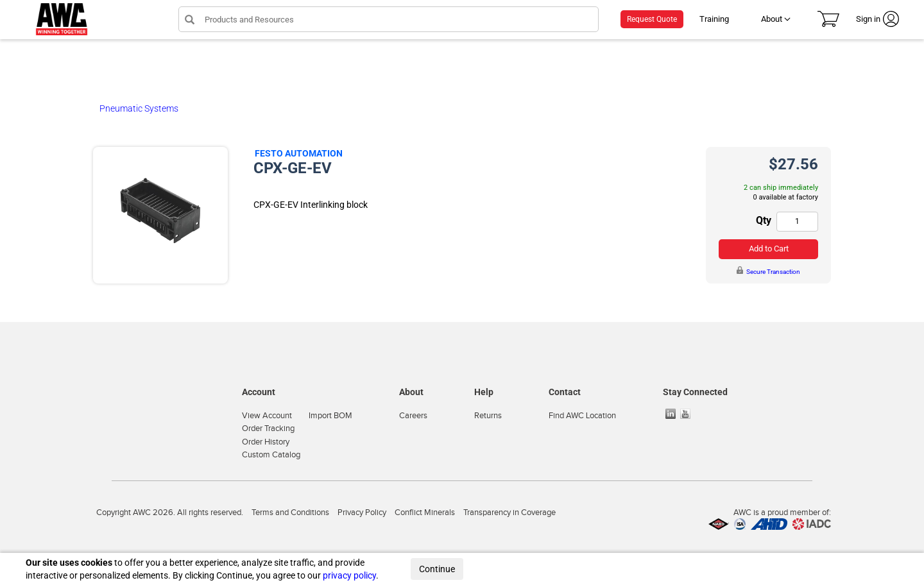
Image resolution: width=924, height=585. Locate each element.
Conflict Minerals (425, 513)
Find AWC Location (582, 416)
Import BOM (330, 416)
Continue (437, 569)
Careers (413, 416)
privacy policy (349, 575)
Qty (764, 220)
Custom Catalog (271, 455)
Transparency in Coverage (509, 513)
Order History (266, 442)
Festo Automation (299, 153)
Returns (488, 416)
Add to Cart (769, 249)
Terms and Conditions (290, 513)
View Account (267, 416)
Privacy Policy (362, 513)
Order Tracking (268, 428)
